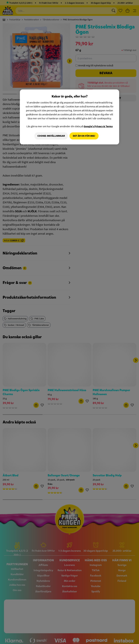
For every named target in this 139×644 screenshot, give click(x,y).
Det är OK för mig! (84, 136)
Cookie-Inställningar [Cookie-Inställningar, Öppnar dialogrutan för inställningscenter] (50, 136)
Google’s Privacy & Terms (98, 126)
